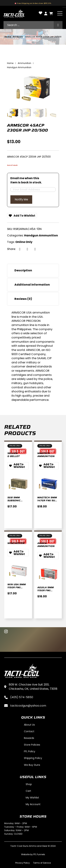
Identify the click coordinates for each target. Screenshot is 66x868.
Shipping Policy (33, 758)
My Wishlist (32, 798)
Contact (29, 731)
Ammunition (24, 63)
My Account (33, 804)
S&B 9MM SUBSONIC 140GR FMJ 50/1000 (14, 503)
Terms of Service (42, 863)
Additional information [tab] (32, 285)
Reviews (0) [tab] (23, 299)
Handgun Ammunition (41, 235)
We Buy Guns (32, 765)
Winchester (16, 543)
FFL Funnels (39, 854)
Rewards (29, 738)
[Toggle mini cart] (51, 14)
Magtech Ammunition (46, 455)
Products (18, 37)
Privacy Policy (23, 863)
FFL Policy (30, 751)
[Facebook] (20, 249)
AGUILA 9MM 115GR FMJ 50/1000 (45, 590)
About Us (29, 725)
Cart (28, 791)
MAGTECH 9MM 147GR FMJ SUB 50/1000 (47, 500)
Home (8, 37)
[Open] (60, 14)
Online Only (24, 242)
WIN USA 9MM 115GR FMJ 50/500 (17, 587)
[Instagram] (6, 632)
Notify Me (21, 199)
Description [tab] (23, 270)
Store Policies (32, 745)
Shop (29, 784)
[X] (27, 249)
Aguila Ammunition (46, 545)
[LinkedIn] (35, 249)
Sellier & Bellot (14, 455)
